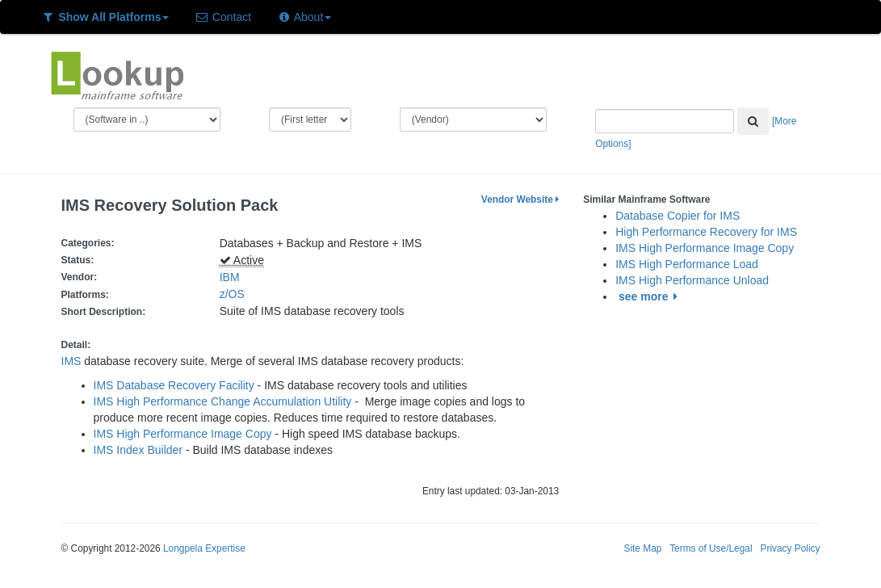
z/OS (235, 294)
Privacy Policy (790, 548)
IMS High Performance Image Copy (183, 434)
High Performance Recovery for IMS (706, 232)
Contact (223, 17)
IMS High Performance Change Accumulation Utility (223, 401)
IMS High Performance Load (687, 264)
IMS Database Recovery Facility (174, 385)
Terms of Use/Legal (711, 548)
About (304, 17)
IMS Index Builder (138, 450)
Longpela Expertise (204, 548)
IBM (230, 277)
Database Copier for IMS (678, 216)
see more (650, 296)
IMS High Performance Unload (692, 280)
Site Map (642, 548)
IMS (71, 361)
